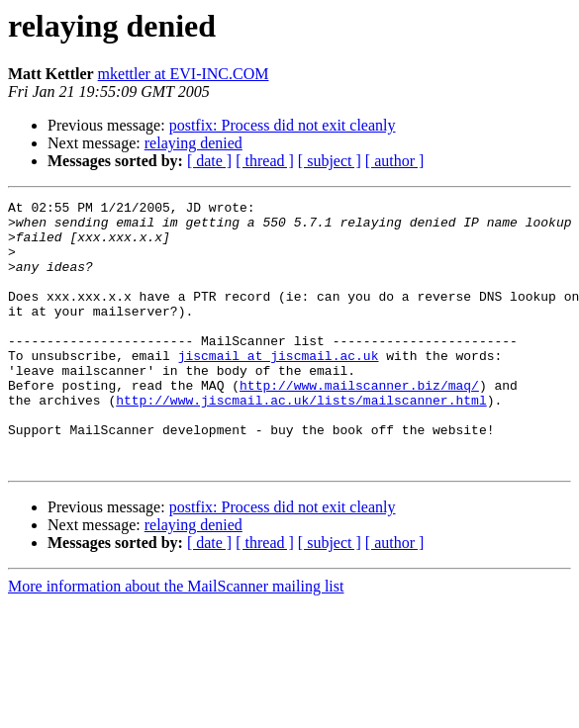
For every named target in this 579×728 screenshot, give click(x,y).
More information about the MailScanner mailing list (176, 639)
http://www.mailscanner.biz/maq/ (359, 423)
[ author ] (395, 161)
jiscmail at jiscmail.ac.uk (279, 388)
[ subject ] (330, 161)
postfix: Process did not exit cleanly (283, 125)
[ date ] (209, 161)
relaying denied (193, 143)
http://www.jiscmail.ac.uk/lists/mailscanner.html (301, 441)
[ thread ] (265, 161)
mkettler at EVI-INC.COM (184, 74)
